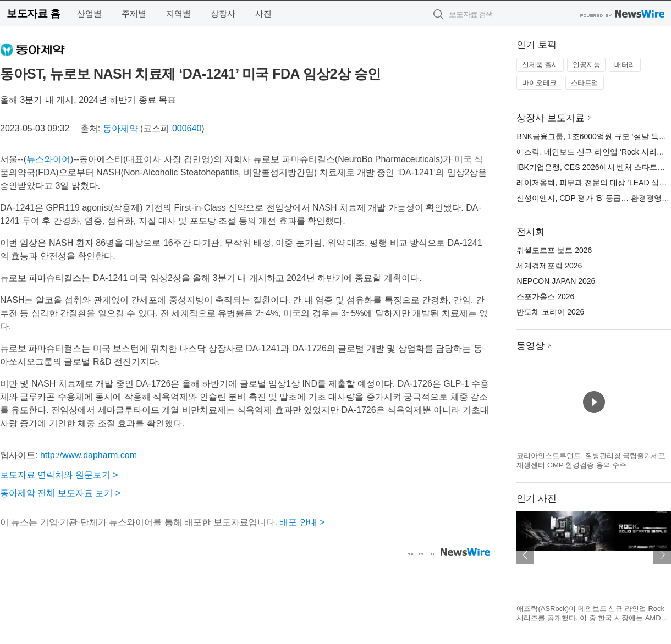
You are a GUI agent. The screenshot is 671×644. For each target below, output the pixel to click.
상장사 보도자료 (551, 118)
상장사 (223, 13)
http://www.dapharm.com (89, 455)
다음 (662, 555)
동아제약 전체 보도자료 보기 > (60, 493)
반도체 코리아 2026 (550, 312)
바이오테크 (539, 83)
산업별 (89, 13)
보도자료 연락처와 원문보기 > (59, 475)
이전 (525, 555)
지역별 (178, 13)
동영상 (530, 346)
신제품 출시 (540, 65)
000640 (187, 128)
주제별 (134, 13)
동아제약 (120, 128)
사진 (263, 13)
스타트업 (585, 83)
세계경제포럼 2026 (549, 266)
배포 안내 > (302, 522)
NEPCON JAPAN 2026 (556, 281)
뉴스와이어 (48, 159)
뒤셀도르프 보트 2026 (554, 250)
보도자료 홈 (33, 13)
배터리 (625, 65)
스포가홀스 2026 (545, 296)
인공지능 (586, 65)
